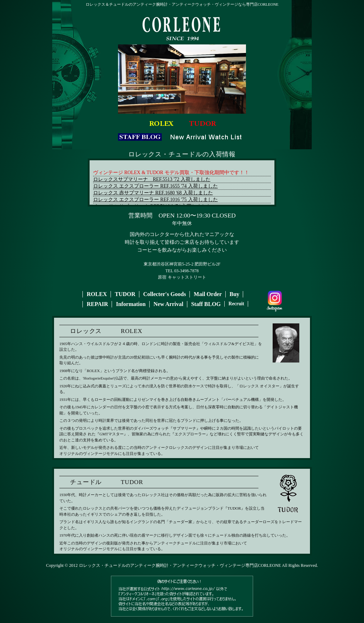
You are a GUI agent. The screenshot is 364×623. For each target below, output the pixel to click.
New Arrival (168, 304)
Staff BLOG (206, 304)
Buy (235, 294)
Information (131, 304)
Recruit (236, 304)
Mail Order (208, 294)
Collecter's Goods (165, 294)
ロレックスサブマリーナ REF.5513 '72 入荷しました (152, 179)
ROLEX (97, 294)
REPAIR (97, 304)
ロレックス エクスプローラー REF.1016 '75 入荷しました (156, 200)
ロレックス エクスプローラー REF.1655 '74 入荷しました (156, 186)
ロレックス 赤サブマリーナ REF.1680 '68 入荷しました (153, 193)
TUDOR (125, 294)
